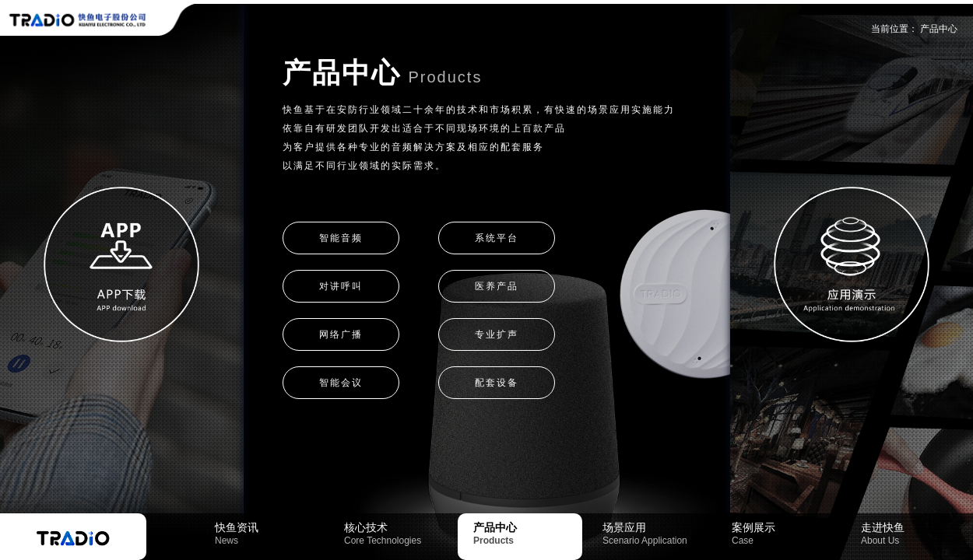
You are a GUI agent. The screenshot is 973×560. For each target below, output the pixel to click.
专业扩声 (497, 334)
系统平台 (497, 238)
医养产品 (497, 286)
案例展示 (786, 534)
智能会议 (341, 383)
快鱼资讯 (269, 534)
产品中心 (939, 29)
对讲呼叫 (341, 286)
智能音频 (341, 238)
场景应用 (657, 534)
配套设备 (497, 383)
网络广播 (341, 334)
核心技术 (399, 534)
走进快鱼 (915, 534)
